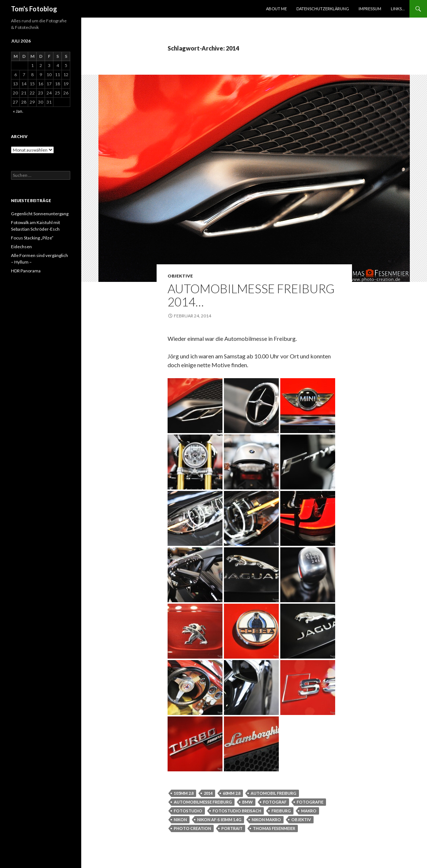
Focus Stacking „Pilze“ (32, 238)
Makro (309, 811)
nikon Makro (266, 819)
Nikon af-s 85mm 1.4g (219, 819)
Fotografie (310, 802)
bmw (248, 802)
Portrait (232, 828)
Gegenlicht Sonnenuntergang (40, 214)
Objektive (180, 276)
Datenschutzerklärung (323, 9)
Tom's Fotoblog (34, 9)
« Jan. (18, 111)
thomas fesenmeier (274, 828)
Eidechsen (21, 247)
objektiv (301, 819)
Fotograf (275, 802)
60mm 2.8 (232, 793)
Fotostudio (188, 811)
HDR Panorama (26, 271)
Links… (398, 9)
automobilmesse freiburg (203, 802)
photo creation (192, 828)
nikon (180, 819)
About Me (276, 9)
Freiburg (281, 811)
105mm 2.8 (184, 793)
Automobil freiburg (274, 793)
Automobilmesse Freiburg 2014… (251, 295)
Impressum (370, 9)
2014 (208, 793)
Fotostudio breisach (237, 811)
